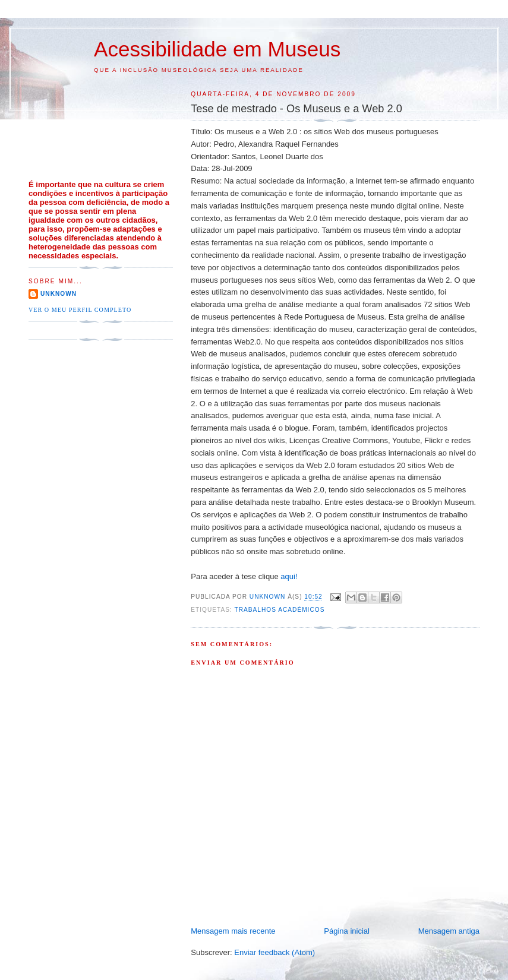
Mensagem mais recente (233, 931)
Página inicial (347, 931)
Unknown (59, 294)
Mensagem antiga (449, 931)
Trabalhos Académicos (279, 610)
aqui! (289, 576)
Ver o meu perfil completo (80, 310)
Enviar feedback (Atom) (274, 952)
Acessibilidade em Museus (217, 49)
